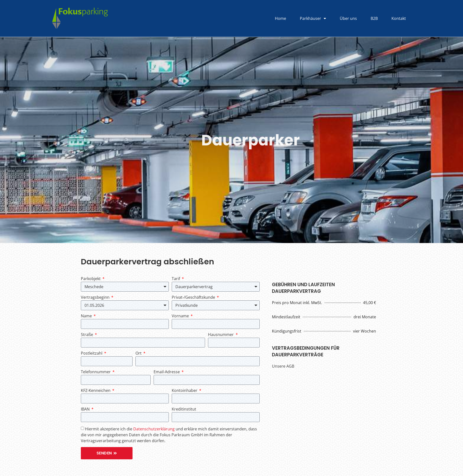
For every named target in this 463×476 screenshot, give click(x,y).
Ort (139, 354)
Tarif (176, 279)
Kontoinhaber (185, 391)
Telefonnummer (96, 372)
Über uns (348, 18)
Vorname (181, 316)
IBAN (86, 409)
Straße (87, 335)
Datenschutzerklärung (154, 429)
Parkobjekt (91, 279)
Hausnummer (221, 335)
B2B (374, 18)
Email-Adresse (167, 372)
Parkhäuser (313, 18)
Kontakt (399, 18)
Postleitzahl (92, 354)
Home (280, 18)
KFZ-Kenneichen (96, 391)
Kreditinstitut (184, 409)
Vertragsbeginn (96, 298)
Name (87, 316)
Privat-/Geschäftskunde (194, 298)
